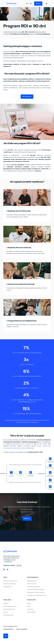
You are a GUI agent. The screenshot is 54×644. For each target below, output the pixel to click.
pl (31, 3)
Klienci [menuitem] (29, 606)
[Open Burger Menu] (46, 4)
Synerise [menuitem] (6, 612)
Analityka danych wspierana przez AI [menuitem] (37, 595)
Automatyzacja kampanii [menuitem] (34, 587)
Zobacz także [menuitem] (7, 600)
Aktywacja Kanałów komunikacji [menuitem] (35, 590)
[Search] (27, 3)
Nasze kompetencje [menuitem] (33, 577)
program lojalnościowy (44, 446)
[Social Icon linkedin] (7, 570)
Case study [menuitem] (30, 609)
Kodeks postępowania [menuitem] (22, 629)
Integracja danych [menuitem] (32, 581)
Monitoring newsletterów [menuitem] (10, 606)
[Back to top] (6, 636)
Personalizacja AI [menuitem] (32, 584)
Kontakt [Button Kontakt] (38, 3)
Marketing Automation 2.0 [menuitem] (10, 581)
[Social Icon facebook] (5, 570)
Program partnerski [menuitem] (8, 615)
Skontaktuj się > (27, 96)
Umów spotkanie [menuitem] (31, 612)
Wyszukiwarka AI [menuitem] (8, 587)
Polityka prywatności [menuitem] (8, 629)
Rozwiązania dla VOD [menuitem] (9, 609)
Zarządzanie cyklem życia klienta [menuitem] (36, 592)
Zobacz (27, 518)
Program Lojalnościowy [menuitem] (10, 584)
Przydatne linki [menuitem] (31, 600)
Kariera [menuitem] (29, 604)
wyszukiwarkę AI (8, 448)
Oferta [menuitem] (5, 577)
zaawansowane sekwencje (19, 448)
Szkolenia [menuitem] (6, 604)
